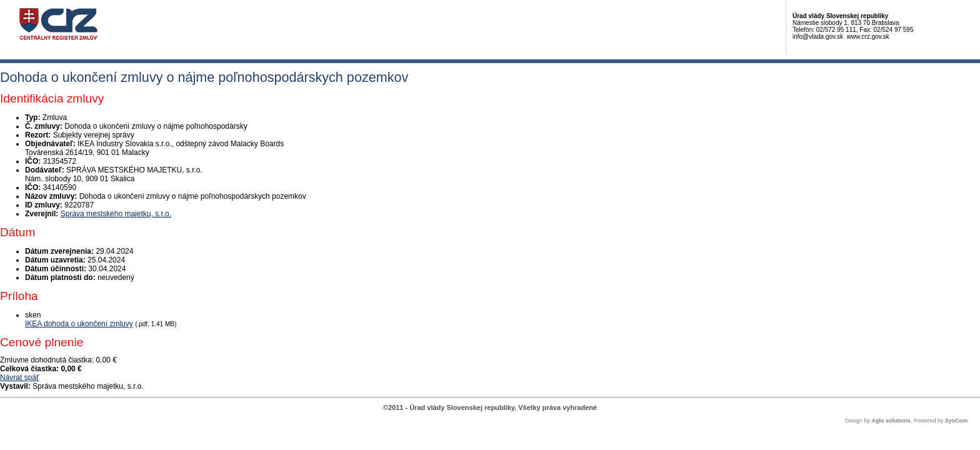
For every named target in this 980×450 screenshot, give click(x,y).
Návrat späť (20, 377)
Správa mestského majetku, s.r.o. (116, 214)
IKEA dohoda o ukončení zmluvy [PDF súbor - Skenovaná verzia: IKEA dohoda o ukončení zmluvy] (79, 324)
